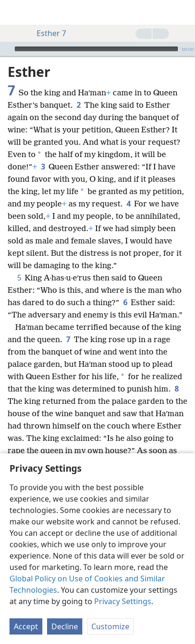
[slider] (96, 49)
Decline (65, 626)
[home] (14, 12)
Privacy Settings (123, 601)
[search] (183, 12)
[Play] (6, 49)
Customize (110, 626)
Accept (26, 626)
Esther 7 (47, 33)
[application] (97, 49)
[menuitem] (14, 12)
